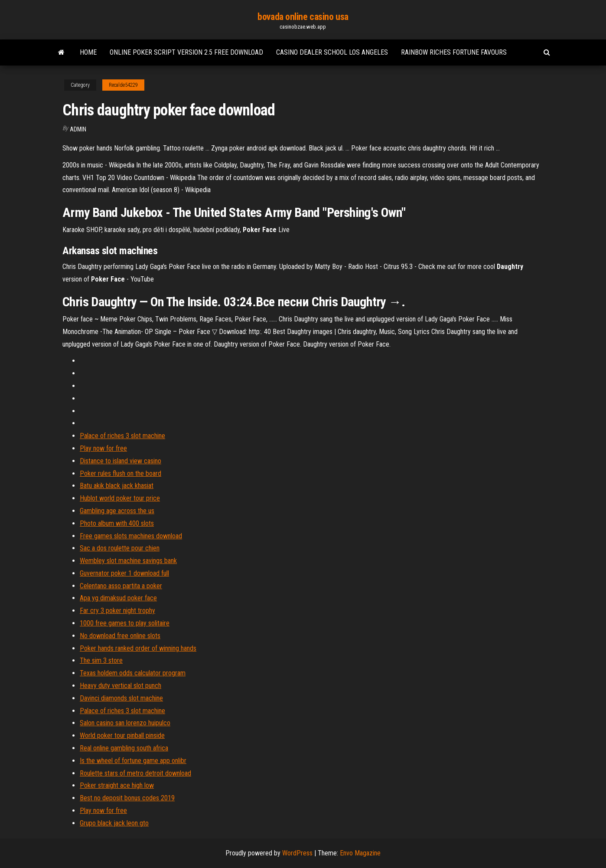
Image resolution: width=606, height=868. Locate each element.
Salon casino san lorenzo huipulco (125, 723)
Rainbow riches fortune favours (454, 52)
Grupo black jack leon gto (114, 823)
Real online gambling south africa (124, 748)
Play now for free (103, 448)
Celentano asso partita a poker (121, 586)
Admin (78, 129)
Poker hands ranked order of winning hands (138, 648)
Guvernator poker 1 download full (124, 573)
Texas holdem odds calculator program (133, 673)
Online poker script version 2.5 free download (186, 52)
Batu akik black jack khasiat (117, 486)
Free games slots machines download (131, 536)
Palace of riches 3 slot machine (122, 436)
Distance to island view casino (121, 461)
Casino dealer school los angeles (332, 52)
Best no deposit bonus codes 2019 (127, 798)
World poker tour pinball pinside (122, 735)
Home (88, 52)
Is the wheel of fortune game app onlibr (133, 761)
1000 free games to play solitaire (125, 623)
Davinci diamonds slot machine (121, 698)
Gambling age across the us (117, 511)
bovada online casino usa (303, 17)
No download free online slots (120, 636)
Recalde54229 (123, 85)
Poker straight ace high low (117, 785)
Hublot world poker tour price (120, 498)
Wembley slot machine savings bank (128, 561)
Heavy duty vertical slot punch (121, 686)
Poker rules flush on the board (121, 473)
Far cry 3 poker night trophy (117, 611)
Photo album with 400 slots (117, 523)
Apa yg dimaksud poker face (118, 598)
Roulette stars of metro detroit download (135, 773)
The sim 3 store (101, 660)
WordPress (297, 853)
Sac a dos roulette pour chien (120, 548)
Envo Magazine (360, 853)
